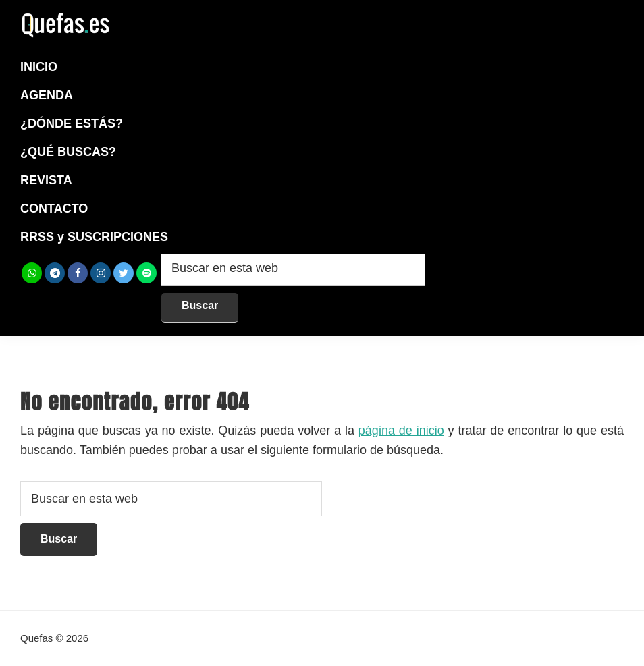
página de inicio (401, 431)
